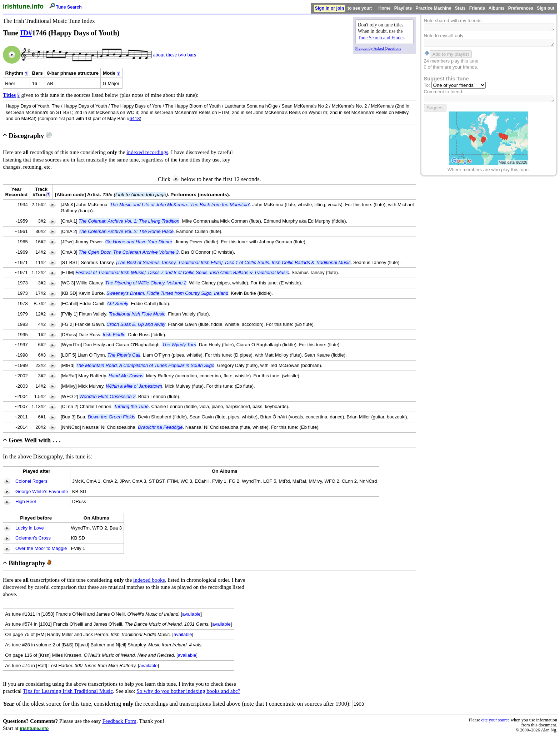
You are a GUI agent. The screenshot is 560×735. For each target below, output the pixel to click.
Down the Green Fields (111, 417)
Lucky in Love (30, 528)
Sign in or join (330, 8)
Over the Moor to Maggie (41, 548)
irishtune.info (23, 6)
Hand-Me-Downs (126, 376)
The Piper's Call (124, 355)
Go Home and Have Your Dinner (139, 242)
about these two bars (174, 55)
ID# (26, 33)
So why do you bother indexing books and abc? (188, 691)
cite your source (495, 720)
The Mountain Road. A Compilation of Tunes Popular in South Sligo (145, 365)
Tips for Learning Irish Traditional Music (68, 691)
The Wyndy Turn (179, 345)
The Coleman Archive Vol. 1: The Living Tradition (129, 221)
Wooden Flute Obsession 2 (107, 396)
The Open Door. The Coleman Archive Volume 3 (129, 252)
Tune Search (69, 7)
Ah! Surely (117, 304)
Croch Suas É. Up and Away (136, 324)
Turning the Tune (131, 406)
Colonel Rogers (31, 481)
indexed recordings (147, 152)
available (191, 614)
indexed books (149, 580)
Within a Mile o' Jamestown (134, 386)
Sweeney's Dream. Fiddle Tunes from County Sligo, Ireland (167, 293)
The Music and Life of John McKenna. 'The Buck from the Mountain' (180, 205)
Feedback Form (119, 721)
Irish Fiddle (114, 335)
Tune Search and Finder (381, 38)
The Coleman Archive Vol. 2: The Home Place (126, 231)
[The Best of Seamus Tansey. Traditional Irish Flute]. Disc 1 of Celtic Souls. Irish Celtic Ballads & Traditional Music (233, 262)
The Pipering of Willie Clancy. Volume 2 (146, 283)
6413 (135, 118)
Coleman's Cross (33, 538)
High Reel (26, 501)
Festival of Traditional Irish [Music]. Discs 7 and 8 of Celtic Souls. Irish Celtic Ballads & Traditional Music (182, 272)
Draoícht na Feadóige (160, 427)
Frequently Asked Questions (378, 48)
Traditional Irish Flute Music (137, 314)
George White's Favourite (42, 491)
